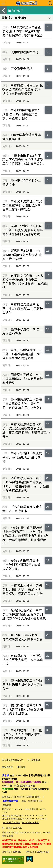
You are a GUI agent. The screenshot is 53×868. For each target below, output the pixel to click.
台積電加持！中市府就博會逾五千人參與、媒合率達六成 (23, 660)
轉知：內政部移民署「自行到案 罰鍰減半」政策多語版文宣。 (21, 565)
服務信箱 (7, 805)
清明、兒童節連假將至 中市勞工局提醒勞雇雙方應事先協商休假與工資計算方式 (23, 230)
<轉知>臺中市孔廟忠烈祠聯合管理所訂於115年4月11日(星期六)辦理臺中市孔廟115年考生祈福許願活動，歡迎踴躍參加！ (26, 536)
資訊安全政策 (34, 760)
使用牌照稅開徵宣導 (25, 52)
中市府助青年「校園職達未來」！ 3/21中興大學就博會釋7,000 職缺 (22, 734)
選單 (3, 3)
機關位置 (21, 767)
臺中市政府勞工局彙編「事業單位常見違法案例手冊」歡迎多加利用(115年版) (22, 404)
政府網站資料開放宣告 (13, 760)
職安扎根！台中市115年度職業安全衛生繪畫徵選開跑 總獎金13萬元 (23, 709)
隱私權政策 (7, 767)
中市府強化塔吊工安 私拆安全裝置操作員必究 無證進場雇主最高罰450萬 (23, 89)
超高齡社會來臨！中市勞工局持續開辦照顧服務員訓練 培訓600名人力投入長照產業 (24, 614)
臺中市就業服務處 (11, 822)
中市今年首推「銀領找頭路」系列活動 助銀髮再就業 (22, 457)
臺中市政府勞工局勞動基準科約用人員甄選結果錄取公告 (23, 685)
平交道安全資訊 (22, 69)
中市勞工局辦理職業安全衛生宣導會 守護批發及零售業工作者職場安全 (22, 205)
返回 (3, 10)
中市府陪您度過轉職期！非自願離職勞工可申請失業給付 (23, 308)
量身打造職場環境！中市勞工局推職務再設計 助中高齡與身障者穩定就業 (23, 354)
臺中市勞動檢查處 (30, 822)
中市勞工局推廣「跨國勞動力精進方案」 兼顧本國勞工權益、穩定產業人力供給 (23, 590)
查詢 (50, 3)
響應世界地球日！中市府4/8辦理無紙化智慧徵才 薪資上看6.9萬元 (22, 255)
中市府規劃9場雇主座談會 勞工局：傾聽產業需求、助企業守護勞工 (21, 114)
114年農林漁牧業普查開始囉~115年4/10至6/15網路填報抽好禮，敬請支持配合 (23, 31)
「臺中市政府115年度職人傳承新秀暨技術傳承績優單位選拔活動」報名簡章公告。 (24, 160)
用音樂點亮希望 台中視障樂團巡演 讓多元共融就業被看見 (23, 379)
